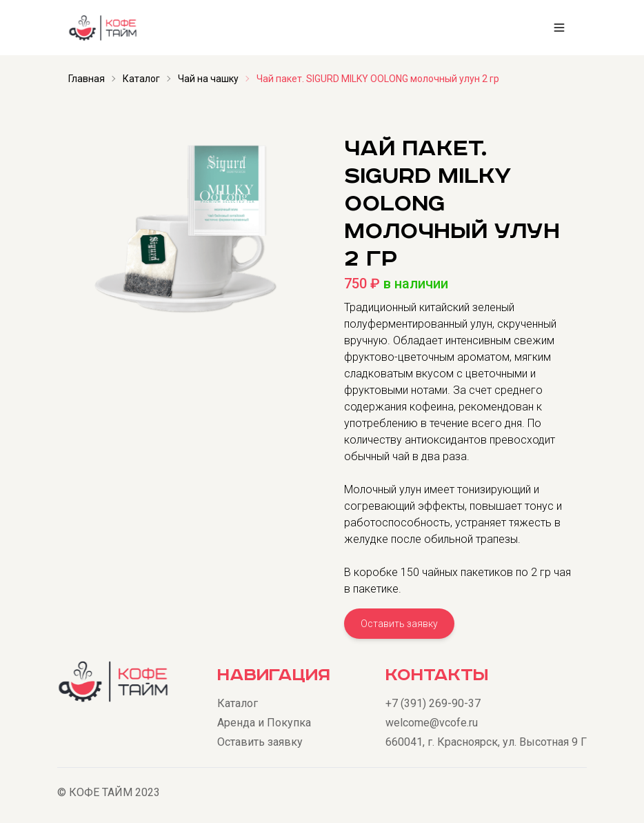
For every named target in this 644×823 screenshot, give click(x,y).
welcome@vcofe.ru (432, 723)
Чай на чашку (208, 79)
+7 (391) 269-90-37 (433, 703)
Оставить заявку (399, 624)
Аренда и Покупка (264, 723)
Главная (87, 79)
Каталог (141, 79)
